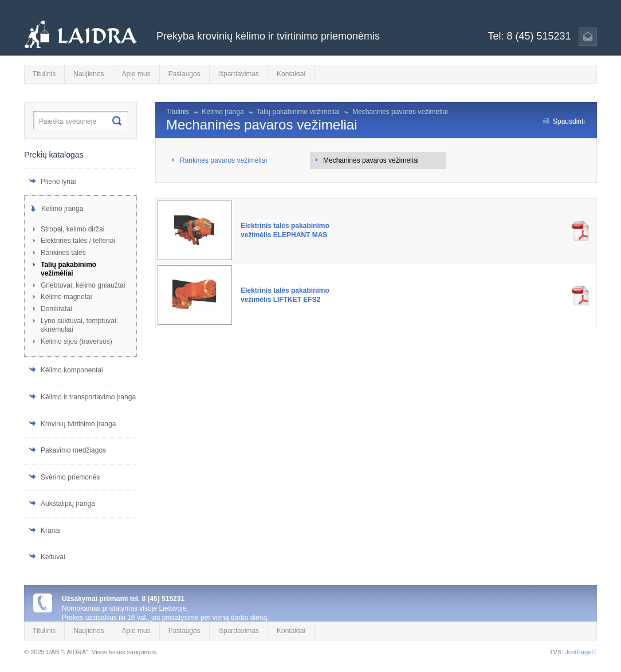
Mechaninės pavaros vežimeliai (400, 112)
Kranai (51, 530)
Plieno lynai (58, 182)
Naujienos (89, 74)
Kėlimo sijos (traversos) (76, 341)
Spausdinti (569, 121)
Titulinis (44, 74)
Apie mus (136, 74)
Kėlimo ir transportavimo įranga (88, 397)
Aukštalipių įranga (68, 504)
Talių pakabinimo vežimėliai (68, 269)
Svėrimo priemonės (70, 477)
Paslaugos (184, 74)
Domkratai (56, 309)
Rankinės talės (63, 253)
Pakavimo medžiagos (73, 450)
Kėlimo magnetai (66, 297)
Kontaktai (291, 74)
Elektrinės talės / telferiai (78, 241)
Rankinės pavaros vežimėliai (223, 160)
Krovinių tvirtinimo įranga (78, 424)
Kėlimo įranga (62, 209)
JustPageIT (581, 652)
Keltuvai (53, 557)
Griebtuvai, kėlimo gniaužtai (83, 285)
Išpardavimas (239, 74)
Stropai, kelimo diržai (72, 229)
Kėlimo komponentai (72, 370)
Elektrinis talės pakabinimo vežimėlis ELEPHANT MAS (285, 230)
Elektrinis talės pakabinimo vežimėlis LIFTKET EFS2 (285, 295)
